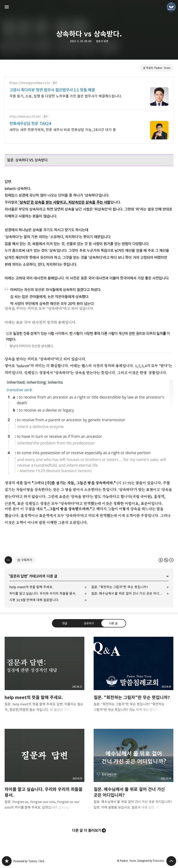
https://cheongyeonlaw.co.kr (30, 83)
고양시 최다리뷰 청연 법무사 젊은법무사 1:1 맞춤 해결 (52, 90)
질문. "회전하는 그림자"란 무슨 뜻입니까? (120, 587)
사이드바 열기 (7, 7)
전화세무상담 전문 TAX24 (30, 124)
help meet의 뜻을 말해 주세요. (31, 587)
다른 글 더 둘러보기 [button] (87, 830)
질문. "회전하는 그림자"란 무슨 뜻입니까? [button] (133, 678)
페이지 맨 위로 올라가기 (171, 861)
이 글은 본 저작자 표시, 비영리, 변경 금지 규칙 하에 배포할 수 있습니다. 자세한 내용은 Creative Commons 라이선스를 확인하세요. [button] (166, 560)
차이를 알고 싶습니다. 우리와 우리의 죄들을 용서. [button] (44, 773)
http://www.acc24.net (25, 117)
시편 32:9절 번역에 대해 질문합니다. (34, 600)
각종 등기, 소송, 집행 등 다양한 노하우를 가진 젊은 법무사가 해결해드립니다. (66, 96)
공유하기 (89, 623)
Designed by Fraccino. (151, 861)
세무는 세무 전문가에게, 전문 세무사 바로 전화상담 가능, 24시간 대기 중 (63, 130)
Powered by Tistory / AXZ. (29, 861)
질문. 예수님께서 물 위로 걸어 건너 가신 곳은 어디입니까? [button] (133, 773)
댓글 (65, 623)
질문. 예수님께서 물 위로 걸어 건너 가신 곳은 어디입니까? (130, 593)
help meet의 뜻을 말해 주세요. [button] (44, 678)
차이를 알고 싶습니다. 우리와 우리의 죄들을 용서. (43, 593)
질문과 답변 (102, 41)
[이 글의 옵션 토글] (8, 560)
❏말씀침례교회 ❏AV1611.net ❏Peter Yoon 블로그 (7, 861)
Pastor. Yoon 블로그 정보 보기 (171, 7)
